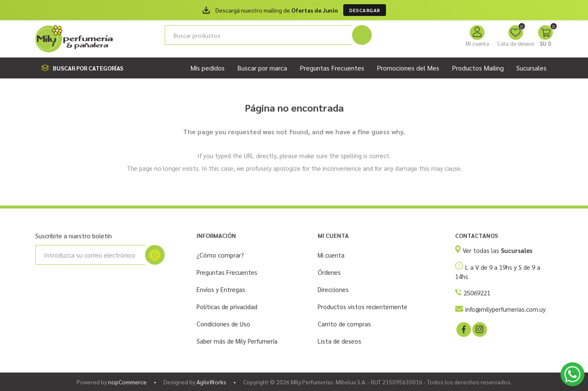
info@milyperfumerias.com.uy (505, 309)
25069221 (477, 293)
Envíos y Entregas (221, 289)
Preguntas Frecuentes (227, 272)
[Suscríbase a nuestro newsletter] (90, 255)
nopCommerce (127, 382)
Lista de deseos (339, 341)
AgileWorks (211, 382)
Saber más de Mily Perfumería (237, 341)
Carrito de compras (344, 324)
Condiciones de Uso (223, 324)
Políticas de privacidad (227, 306)
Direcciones (333, 289)
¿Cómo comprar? (220, 255)
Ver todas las (497, 250)
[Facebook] (463, 329)
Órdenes (329, 272)
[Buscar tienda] (258, 35)
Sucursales (531, 68)
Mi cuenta (477, 43)
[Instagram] (479, 329)
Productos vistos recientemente (363, 306)
